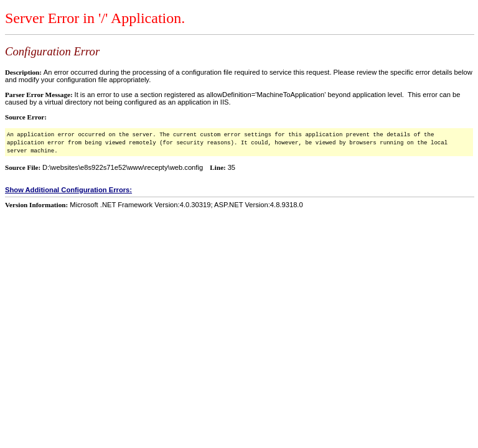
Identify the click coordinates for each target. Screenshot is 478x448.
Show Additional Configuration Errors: (68, 190)
